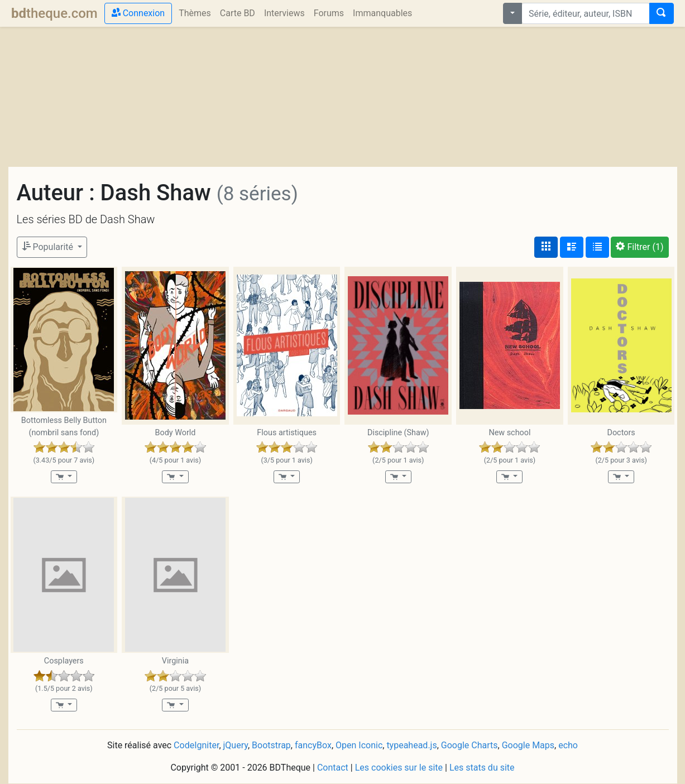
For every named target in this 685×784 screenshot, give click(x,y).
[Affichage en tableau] (597, 247)
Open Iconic (359, 745)
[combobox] (586, 13)
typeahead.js (411, 745)
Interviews (284, 13)
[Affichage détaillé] (572, 247)
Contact (333, 768)
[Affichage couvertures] (546, 247)
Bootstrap (271, 745)
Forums (329, 13)
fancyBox (313, 745)
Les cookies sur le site (399, 768)
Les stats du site (482, 768)
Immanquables (382, 13)
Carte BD (238, 13)
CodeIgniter (196, 745)
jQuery (236, 745)
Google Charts (470, 745)
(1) (640, 247)
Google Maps (528, 745)
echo (568, 745)
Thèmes (195, 13)
